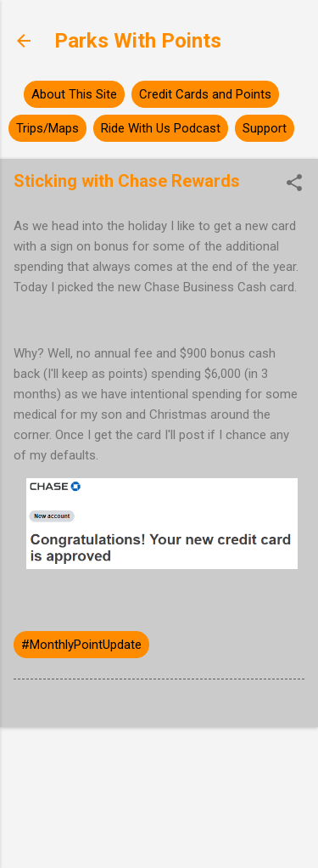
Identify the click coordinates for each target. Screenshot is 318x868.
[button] (294, 184)
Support (265, 128)
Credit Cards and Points (205, 94)
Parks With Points (138, 41)
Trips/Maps (47, 128)
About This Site (74, 94)
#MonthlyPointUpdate (81, 645)
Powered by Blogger (159, 769)
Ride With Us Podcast (161, 128)
